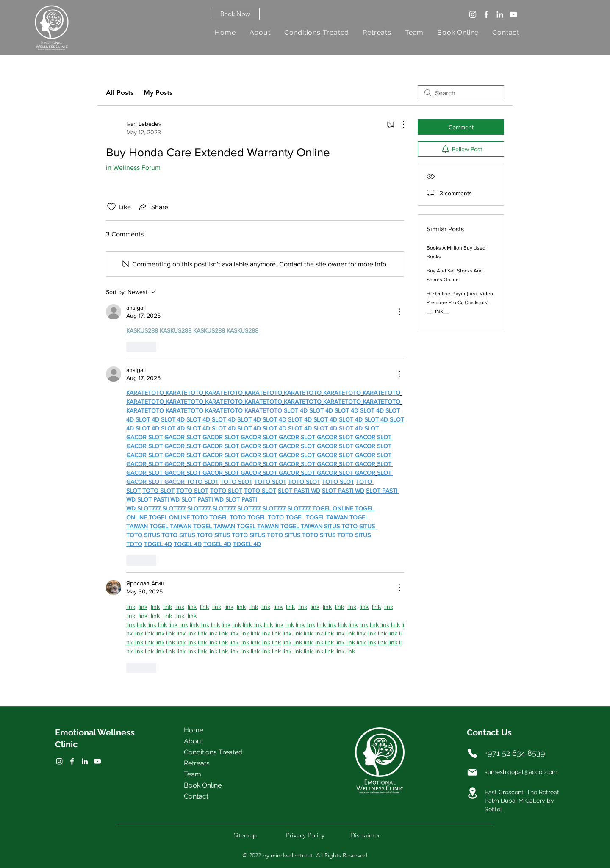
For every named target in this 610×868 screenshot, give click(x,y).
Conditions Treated (213, 752)
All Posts (120, 93)
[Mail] (472, 772)
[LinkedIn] (500, 14)
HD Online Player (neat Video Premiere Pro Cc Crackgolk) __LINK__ (460, 302)
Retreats (197, 763)
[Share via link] (153, 207)
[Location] (472, 793)
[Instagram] (473, 14)
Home (194, 730)
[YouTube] (513, 14)
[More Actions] (399, 125)
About (194, 741)
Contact (196, 796)
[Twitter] (72, 761)
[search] (461, 93)
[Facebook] (486, 14)
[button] (235, 14)
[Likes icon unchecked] (111, 207)
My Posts (158, 93)
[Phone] (472, 753)
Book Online (203, 785)
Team (193, 774)
